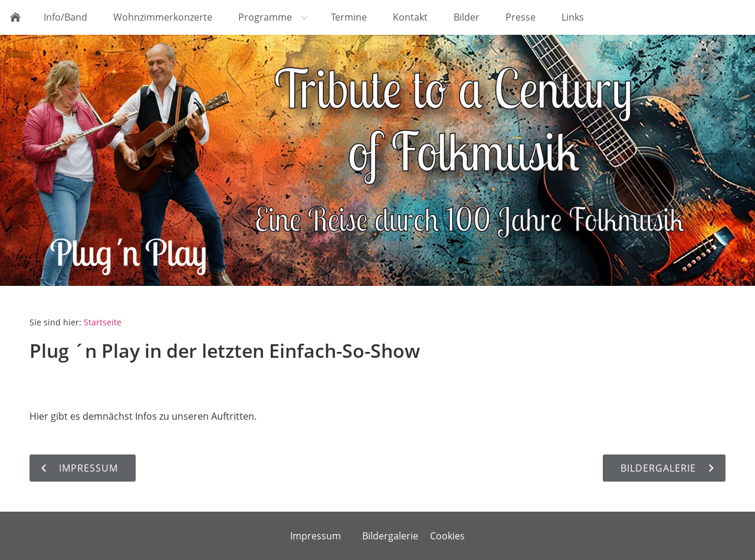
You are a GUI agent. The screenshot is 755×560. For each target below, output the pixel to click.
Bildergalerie (390, 536)
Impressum (316, 536)
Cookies (447, 536)
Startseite (103, 322)
